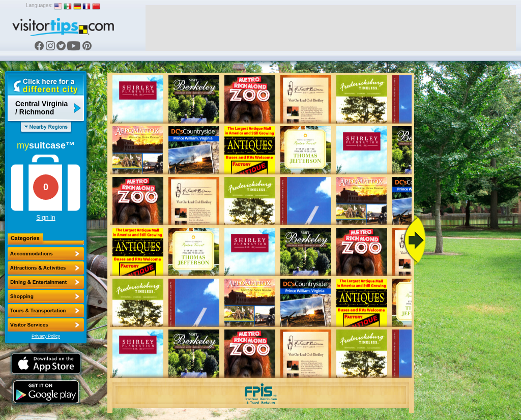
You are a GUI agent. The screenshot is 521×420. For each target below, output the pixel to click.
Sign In (46, 218)
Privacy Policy (46, 336)
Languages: (39, 5)
